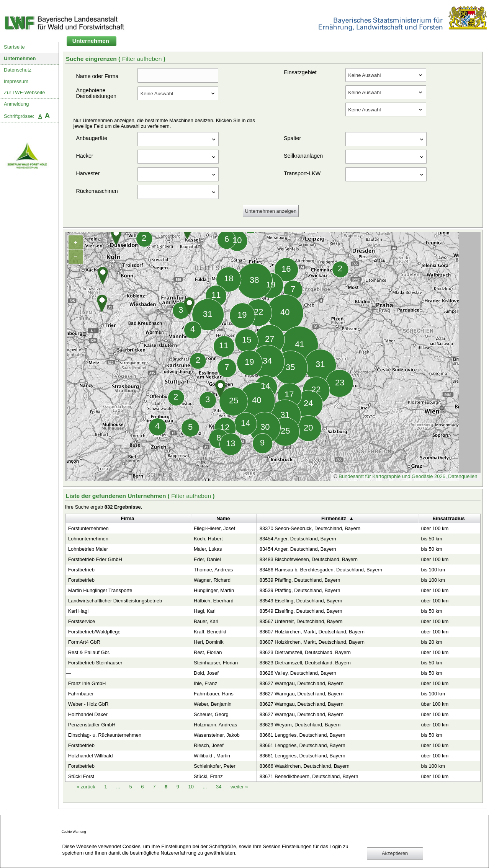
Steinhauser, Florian (216, 663)
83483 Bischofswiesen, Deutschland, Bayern (309, 559)
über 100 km (435, 528)
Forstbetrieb (81, 570)
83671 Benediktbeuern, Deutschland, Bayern (309, 776)
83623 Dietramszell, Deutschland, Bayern (305, 652)
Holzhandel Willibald (91, 756)
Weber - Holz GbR (88, 704)
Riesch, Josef (209, 745)
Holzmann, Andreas (215, 725)
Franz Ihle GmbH (87, 683)
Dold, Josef (206, 673)
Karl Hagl (78, 611)
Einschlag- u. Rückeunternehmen (105, 735)
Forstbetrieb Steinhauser (95, 663)
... (118, 787)
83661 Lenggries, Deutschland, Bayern (303, 735)
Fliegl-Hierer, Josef (214, 528)
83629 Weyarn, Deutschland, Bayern (300, 725)
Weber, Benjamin (213, 704)
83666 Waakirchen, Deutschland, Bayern (305, 766)
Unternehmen (20, 58)
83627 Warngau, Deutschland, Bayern (302, 683)
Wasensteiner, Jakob (217, 735)
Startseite (14, 47)
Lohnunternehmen (88, 539)
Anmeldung (16, 104)
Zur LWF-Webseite (24, 92)
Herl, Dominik (209, 642)
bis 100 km (433, 570)
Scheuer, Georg (211, 714)
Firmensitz (334, 518)
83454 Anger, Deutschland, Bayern (298, 539)
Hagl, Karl (205, 611)
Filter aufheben (143, 59)
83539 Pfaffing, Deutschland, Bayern (300, 580)
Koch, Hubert (208, 539)
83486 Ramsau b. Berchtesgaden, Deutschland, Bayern (321, 570)
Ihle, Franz (205, 683)
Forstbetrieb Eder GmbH (95, 559)
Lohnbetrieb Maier (88, 549)
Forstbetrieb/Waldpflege (94, 632)
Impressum (16, 81)
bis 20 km (431, 642)
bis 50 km (431, 539)
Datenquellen (463, 476)
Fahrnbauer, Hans (214, 694)
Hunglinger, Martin (214, 590)
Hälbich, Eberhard (214, 601)
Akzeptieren (395, 853)
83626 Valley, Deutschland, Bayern (298, 673)
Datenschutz (18, 70)
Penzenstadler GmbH (92, 725)
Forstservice (82, 621)
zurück (87, 787)
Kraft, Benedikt (210, 632)
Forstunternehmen (88, 528)
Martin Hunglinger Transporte (100, 590)
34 (219, 787)
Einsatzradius (449, 518)
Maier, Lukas (208, 549)
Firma (127, 518)
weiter (239, 787)
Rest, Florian (208, 652)
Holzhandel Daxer (88, 714)
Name (223, 518)
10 (192, 787)
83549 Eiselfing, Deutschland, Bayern (301, 601)
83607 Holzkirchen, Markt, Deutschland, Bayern (312, 632)
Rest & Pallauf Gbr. (89, 652)
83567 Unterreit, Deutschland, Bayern (301, 621)
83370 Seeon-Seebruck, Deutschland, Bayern (310, 528)
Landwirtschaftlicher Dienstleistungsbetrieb (115, 601)
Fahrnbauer (81, 694)
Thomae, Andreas (213, 570)
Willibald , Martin (212, 756)
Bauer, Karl (206, 621)
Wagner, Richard (212, 580)
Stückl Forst (81, 776)
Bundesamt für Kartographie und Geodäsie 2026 (392, 476)
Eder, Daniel (207, 559)
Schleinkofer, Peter (215, 766)
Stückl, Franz (208, 776)
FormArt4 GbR (84, 642)
